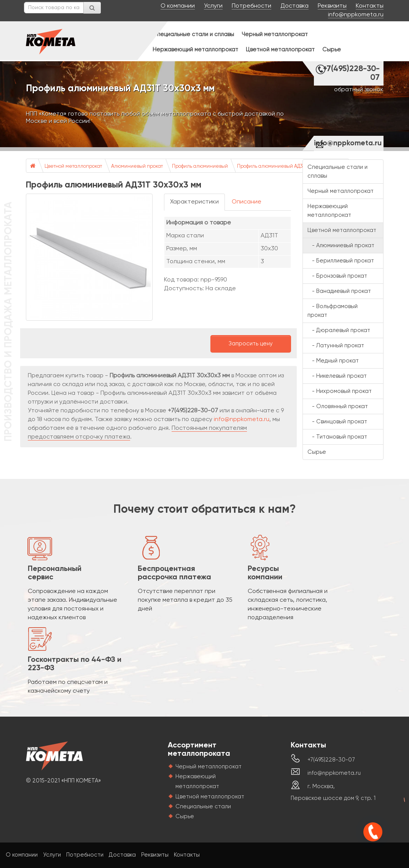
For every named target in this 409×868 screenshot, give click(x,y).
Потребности (251, 6)
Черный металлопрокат (275, 34)
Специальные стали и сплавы (193, 34)
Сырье (332, 50)
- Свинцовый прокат (337, 422)
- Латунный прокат (336, 346)
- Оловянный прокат (338, 406)
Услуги (213, 6)
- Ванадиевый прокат (339, 291)
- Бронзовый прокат (337, 276)
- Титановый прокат (337, 437)
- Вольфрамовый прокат (333, 311)
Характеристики (194, 202)
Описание (247, 202)
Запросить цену (251, 344)
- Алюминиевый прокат (341, 246)
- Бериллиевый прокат (341, 261)
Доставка (294, 6)
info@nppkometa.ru (356, 15)
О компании (178, 6)
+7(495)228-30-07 (351, 73)
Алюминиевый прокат (137, 166)
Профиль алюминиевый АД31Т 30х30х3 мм (287, 166)
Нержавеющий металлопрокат (195, 50)
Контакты (370, 6)
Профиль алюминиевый (200, 166)
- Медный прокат (333, 361)
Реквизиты (332, 6)
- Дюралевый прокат (339, 330)
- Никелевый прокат (337, 376)
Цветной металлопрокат (280, 50)
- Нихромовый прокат (340, 391)
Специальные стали (203, 807)
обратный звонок (359, 90)
